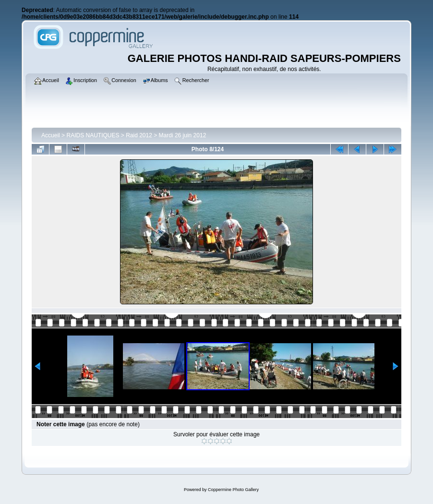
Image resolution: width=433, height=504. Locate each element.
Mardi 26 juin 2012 (183, 135)
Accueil (51, 135)
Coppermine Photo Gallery (233, 490)
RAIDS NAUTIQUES (93, 135)
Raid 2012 (139, 135)
